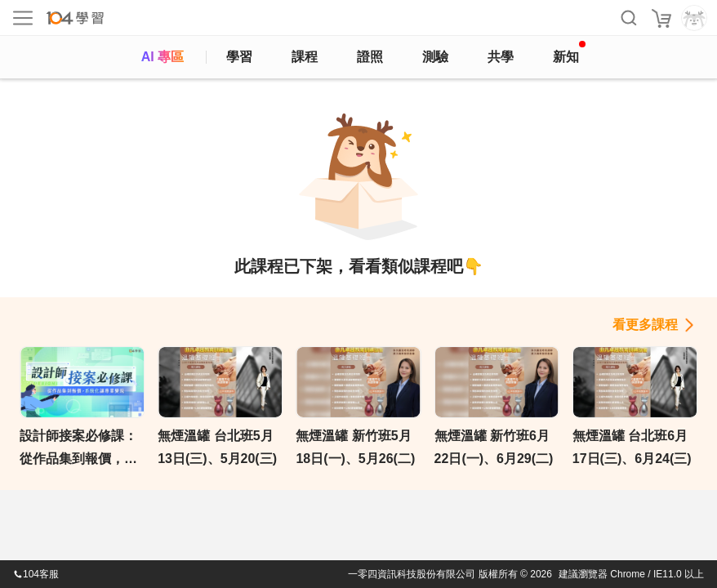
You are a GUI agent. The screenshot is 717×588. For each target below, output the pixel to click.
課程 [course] (305, 57)
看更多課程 (645, 325)
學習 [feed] (239, 57)
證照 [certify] (370, 57)
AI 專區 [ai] (163, 57)
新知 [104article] (569, 52)
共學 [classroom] (501, 57)
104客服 (36, 574)
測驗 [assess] (435, 57)
